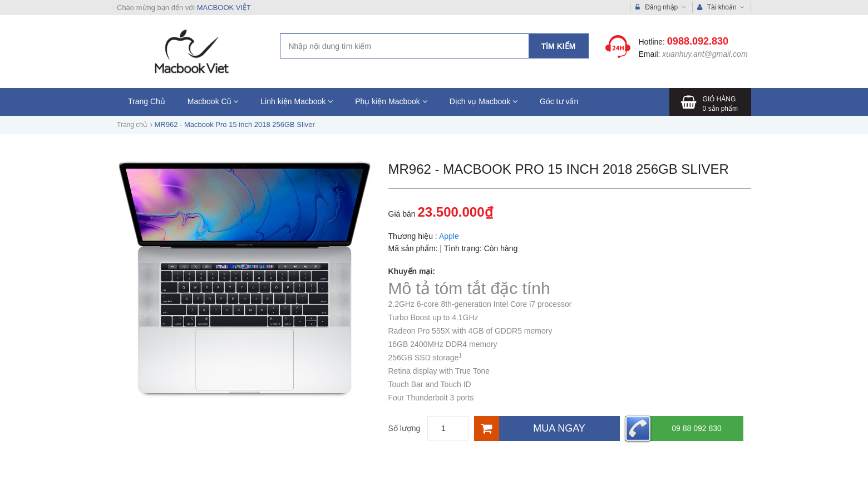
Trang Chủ (147, 101)
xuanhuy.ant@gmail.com (705, 54)
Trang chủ (132, 125)
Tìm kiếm (559, 46)
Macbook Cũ (213, 101)
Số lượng (405, 428)
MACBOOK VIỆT (224, 8)
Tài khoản (721, 8)
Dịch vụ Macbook (484, 101)
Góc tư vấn (559, 101)
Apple (449, 236)
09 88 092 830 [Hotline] (674, 429)
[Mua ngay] (547, 429)
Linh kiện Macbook (297, 101)
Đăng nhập (661, 8)
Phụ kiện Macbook (391, 101)
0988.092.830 (698, 41)
